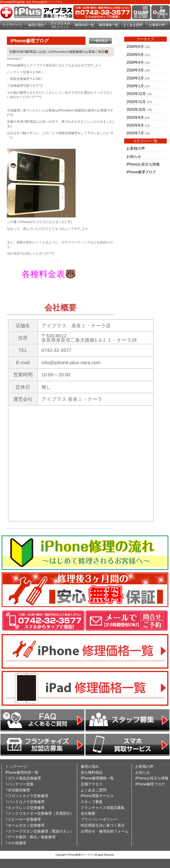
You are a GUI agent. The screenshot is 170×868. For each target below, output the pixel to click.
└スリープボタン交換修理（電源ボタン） (40, 831)
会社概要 (88, 813)
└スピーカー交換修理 (23, 819)
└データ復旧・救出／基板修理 (30, 837)
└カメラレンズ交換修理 (25, 808)
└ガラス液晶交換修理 (23, 778)
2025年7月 (135, 133)
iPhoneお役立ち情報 (143, 164)
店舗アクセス (92, 784)
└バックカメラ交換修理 (25, 802)
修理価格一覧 (109, 25)
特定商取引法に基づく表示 (103, 825)
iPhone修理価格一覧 (97, 778)
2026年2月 (135, 78)
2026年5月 (135, 55)
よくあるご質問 (93, 790)
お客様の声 (157, 25)
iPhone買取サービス (97, 796)
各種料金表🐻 (49, 274)
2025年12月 (136, 94)
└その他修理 (16, 843)
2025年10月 (136, 110)
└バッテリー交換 (19, 784)
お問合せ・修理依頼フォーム (104, 831)
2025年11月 (136, 102)
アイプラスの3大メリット (60, 25)
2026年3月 (135, 70)
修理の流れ (36, 25)
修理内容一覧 (85, 25)
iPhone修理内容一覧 (22, 772)
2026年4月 (135, 62)
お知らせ (134, 156)
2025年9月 (135, 118)
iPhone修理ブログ (141, 172)
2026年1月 (135, 86)
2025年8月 (135, 125)
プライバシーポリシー (99, 819)
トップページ (12, 25)
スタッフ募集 (92, 802)
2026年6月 (135, 47)
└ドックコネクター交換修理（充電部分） (40, 813)
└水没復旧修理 (18, 790)
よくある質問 (133, 25)
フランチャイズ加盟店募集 (103, 808)
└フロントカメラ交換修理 (27, 796)
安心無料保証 (92, 772)
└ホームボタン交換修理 (25, 825)
